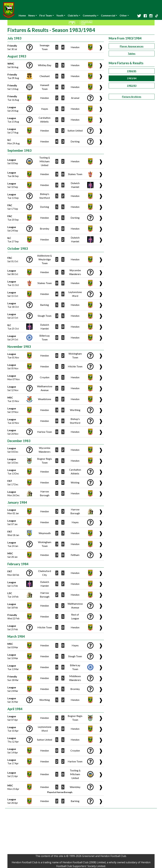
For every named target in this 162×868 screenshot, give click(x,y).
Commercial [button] (108, 15)
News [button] (32, 15)
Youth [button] (60, 15)
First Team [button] (46, 15)
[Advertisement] (81, 832)
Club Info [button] (73, 15)
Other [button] (123, 15)
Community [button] (90, 15)
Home (22, 15)
